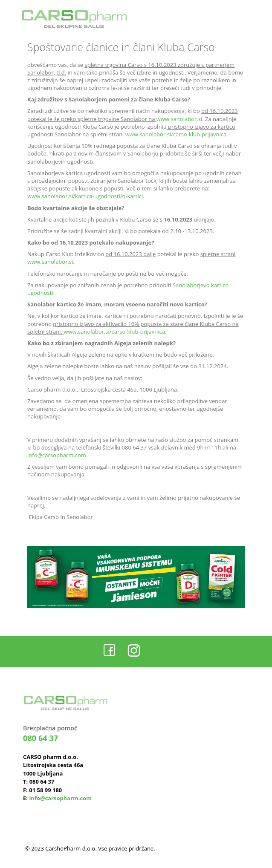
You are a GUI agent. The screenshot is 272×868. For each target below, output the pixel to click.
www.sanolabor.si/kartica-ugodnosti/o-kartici (85, 196)
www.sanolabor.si (179, 119)
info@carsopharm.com (57, 455)
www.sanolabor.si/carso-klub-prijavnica (176, 134)
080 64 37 (41, 738)
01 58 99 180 (45, 790)
